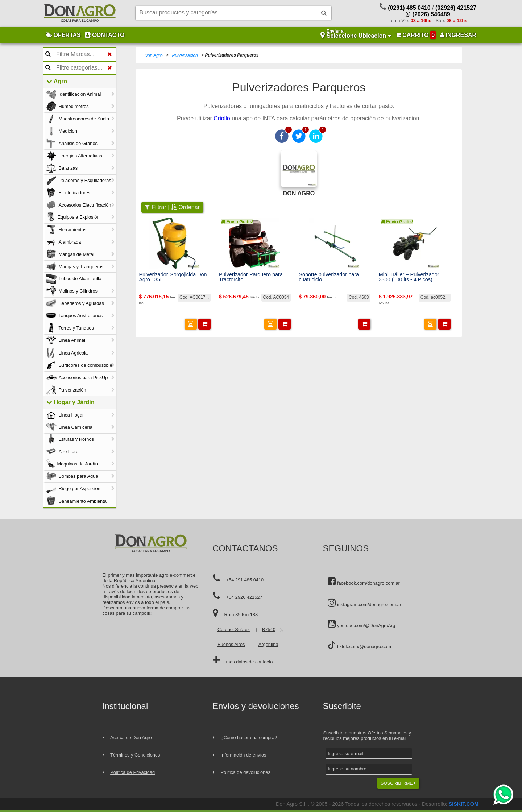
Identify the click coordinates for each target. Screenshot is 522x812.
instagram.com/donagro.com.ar (364, 603)
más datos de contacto (250, 662)
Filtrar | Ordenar (172, 207)
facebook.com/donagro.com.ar (364, 582)
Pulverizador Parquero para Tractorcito (251, 277)
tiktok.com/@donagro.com (359, 645)
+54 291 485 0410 (245, 580)
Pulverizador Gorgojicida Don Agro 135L (173, 277)
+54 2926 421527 (244, 597)
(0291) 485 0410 (409, 8)
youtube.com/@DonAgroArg (361, 624)
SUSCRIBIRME (398, 783)
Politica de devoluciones (246, 772)
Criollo (222, 118)
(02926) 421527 (456, 8)
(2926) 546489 (428, 14)
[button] (191, 324)
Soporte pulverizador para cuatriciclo (329, 277)
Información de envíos (244, 755)
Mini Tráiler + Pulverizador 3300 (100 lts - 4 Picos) (409, 277)
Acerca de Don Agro (131, 738)
